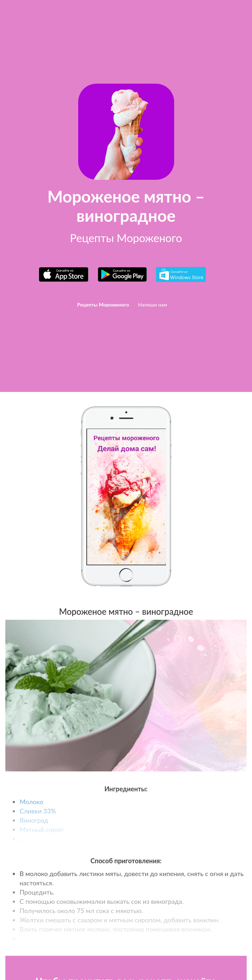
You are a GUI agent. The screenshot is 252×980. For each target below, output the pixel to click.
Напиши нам (153, 305)
